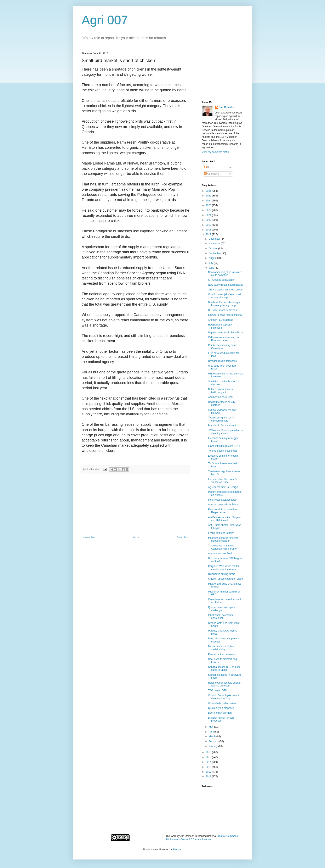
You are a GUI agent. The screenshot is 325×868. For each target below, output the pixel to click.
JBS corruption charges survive (225, 290)
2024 (209, 201)
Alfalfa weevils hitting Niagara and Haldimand (224, 519)
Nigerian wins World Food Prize (226, 333)
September (215, 253)
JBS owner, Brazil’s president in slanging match (226, 432)
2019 (209, 225)
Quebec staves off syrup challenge (221, 609)
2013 (209, 767)
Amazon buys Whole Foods (223, 505)
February (214, 741)
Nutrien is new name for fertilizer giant (221, 391)
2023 (209, 205)
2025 (209, 196)
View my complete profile (216, 152)
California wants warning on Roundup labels (223, 339)
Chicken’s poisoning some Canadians (223, 347)
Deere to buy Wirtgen (220, 713)
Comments (212, 174)
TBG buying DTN (218, 690)
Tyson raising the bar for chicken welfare (221, 419)
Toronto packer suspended (223, 451)
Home (136, 538)
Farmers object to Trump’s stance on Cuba (223, 481)
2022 (209, 210)
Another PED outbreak (221, 320)
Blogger (177, 850)
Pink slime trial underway (222, 654)
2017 (209, 234)
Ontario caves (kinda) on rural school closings (224, 296)
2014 (209, 762)
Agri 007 (105, 20)
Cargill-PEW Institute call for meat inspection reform (224, 568)
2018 (209, 230)
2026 (209, 191)
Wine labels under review (222, 703)
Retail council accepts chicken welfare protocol (225, 684)
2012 (209, 772)
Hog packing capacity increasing (220, 326)
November (215, 244)
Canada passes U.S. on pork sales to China (224, 668)
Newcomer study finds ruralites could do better (225, 274)
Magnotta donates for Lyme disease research (223, 539)
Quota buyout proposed (221, 708)
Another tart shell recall (221, 397)
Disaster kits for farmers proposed (221, 719)
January (213, 746)
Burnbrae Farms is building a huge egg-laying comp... (224, 304)
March (213, 736)
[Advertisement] (136, 505)
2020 (209, 220)
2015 (209, 757)
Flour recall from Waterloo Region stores (222, 511)
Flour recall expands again (223, 500)
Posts (209, 167)
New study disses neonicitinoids (226, 285)
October (213, 249)
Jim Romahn (227, 107)
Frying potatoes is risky (221, 533)
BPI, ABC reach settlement (223, 310)
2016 (209, 752)
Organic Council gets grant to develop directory (224, 697)
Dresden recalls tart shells (222, 361)
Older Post (183, 538)
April (212, 732)
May (211, 727)
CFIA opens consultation (222, 280)
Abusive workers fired (220, 553)
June (212, 268)
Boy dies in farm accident (222, 425)
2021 (209, 215)
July (211, 263)
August (213, 258)
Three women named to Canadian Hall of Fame (222, 547)
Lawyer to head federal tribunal (225, 315)
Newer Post (89, 538)
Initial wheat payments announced (220, 617)
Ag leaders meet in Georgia (223, 487)
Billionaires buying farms (222, 574)
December (215, 239)
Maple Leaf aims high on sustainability (222, 648)
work (174, 836)
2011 (209, 777)
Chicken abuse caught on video (225, 579)
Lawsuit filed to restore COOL (224, 446)
